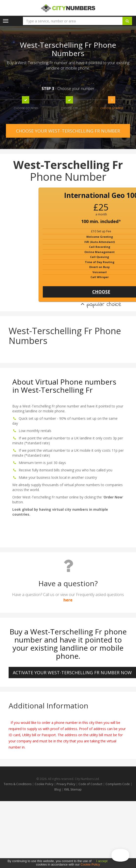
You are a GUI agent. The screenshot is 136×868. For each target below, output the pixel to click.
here (68, 600)
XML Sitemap (73, 789)
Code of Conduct (91, 784)
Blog (58, 789)
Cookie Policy (44, 784)
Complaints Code (118, 784)
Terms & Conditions (18, 784)
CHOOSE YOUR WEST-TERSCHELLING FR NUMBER (68, 131)
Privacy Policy (66, 784)
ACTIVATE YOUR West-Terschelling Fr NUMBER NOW (72, 673)
